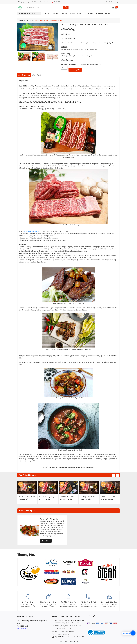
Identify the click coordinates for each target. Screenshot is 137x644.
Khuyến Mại (99, 13)
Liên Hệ (108, 13)
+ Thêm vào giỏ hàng (75, 68)
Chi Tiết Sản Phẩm (26, 74)
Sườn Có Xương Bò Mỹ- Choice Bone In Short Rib (49, 20)
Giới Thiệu (56, 13)
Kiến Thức (65, 13)
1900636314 (56, 2)
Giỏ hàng (47, 2)
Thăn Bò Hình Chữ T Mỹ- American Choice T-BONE (110, 496)
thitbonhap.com (74, 640)
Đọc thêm (46, 540)
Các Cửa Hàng (89, 13)
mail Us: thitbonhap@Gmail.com (64, 630)
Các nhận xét (42, 74)
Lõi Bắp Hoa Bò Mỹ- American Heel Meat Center (89, 496)
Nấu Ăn (73, 13)
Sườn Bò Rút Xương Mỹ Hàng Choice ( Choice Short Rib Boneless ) (68, 496)
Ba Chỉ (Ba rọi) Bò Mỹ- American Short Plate (27, 496)
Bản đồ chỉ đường (23, 628)
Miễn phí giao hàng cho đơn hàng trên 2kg (30, 2)
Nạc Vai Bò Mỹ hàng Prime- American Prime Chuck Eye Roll (48, 496)
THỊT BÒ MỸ (30, 20)
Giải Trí (80, 13)
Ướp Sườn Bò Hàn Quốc (33, 230)
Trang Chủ (47, 13)
